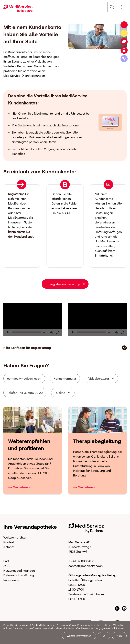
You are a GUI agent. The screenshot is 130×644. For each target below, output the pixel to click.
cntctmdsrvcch (24, 379)
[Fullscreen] (57, 332)
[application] (32, 319)
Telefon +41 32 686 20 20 (25, 393)
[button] (122, 7)
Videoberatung (99, 379)
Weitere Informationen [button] (79, 636)
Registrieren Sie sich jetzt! (67, 284)
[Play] (8, 332)
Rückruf (60, 393)
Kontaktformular (65, 379)
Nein (119, 636)
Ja (104, 636)
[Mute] (52, 332)
